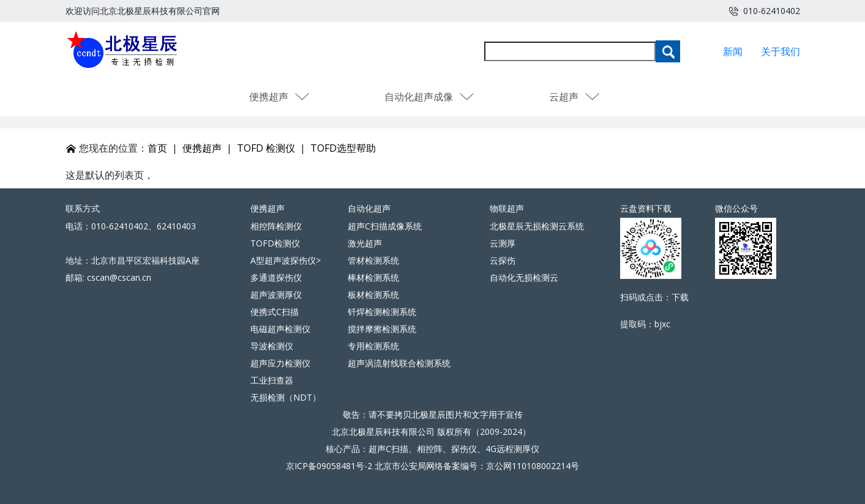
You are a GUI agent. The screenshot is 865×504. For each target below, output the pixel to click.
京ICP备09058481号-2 (329, 466)
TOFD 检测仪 (266, 148)
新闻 (733, 51)
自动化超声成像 (430, 97)
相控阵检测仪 (276, 226)
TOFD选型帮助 (343, 148)
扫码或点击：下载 (654, 297)
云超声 (575, 97)
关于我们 (781, 51)
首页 (157, 148)
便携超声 (280, 97)
